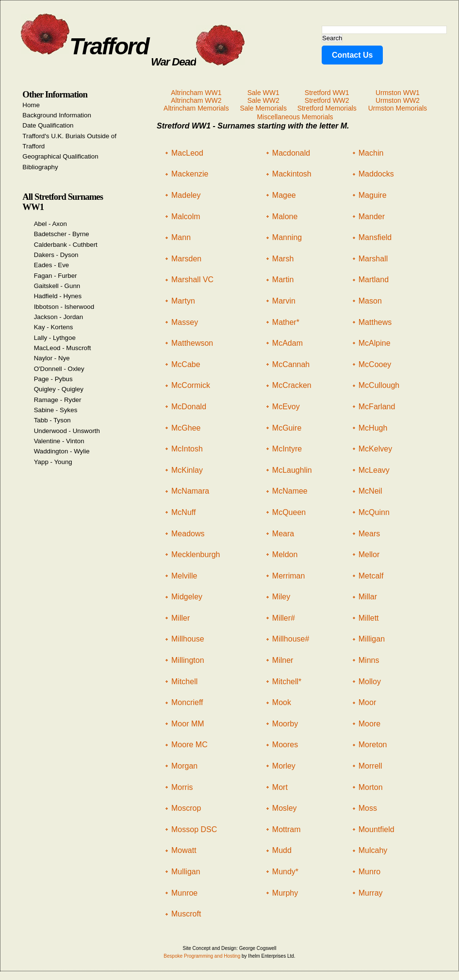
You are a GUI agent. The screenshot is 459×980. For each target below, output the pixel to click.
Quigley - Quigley (59, 389)
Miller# (284, 618)
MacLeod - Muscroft (63, 348)
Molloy (370, 682)
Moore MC (189, 745)
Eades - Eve (52, 265)
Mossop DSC (194, 829)
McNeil (370, 491)
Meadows (188, 534)
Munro (369, 872)
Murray (371, 893)
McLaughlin (292, 470)
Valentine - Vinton (59, 441)
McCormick (191, 385)
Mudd (282, 850)
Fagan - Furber (56, 276)
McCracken (292, 385)
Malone (285, 217)
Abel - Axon (50, 224)
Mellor (369, 554)
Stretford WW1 (327, 93)
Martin (283, 280)
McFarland (377, 407)
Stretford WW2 (327, 100)
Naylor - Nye (52, 358)
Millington (188, 660)
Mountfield (377, 829)
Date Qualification (48, 125)
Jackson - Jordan (59, 317)
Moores (285, 745)
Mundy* (285, 872)
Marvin (284, 301)
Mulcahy (373, 850)
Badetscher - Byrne (62, 234)
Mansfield (375, 237)
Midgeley (187, 597)
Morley (284, 766)
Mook (282, 702)
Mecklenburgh (196, 554)
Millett (369, 618)
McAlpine (375, 343)
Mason (370, 301)
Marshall (373, 259)
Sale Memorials (263, 108)
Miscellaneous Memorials (295, 117)
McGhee (186, 428)
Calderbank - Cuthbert (66, 245)
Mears (369, 534)
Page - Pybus (53, 379)
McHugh (373, 428)
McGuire (287, 428)
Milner (283, 660)
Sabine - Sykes (56, 410)
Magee (284, 195)
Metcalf (371, 576)
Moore (369, 724)
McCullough (379, 385)
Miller (180, 618)
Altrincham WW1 (196, 93)
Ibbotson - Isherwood (64, 307)
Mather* (286, 322)
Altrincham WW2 (196, 100)
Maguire (373, 195)
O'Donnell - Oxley (59, 369)
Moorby (285, 724)
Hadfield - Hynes (58, 296)
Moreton (373, 745)
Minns (369, 660)
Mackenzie (190, 174)
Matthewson (192, 343)
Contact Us (352, 55)
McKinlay (187, 470)
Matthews (375, 322)
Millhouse (188, 639)
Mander (372, 217)
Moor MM (188, 724)
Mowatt (184, 850)
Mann (181, 237)
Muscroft (186, 914)
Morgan (184, 766)
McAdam (287, 343)
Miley (281, 597)
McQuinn (374, 512)
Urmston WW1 (398, 93)
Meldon (285, 554)
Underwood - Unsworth (67, 431)
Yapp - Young (53, 462)
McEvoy (286, 407)
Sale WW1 (263, 93)
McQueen (289, 512)
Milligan (372, 639)
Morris (182, 787)
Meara (283, 534)
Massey (185, 322)
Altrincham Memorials (196, 108)
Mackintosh (292, 174)
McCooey (375, 364)
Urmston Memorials (398, 108)
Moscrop (186, 808)
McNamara (190, 491)
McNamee (290, 491)
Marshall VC (192, 280)
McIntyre (287, 449)
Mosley (285, 808)
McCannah (291, 364)
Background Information (57, 115)
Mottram (287, 829)
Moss (368, 808)
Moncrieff (187, 702)
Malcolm (186, 217)
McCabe (186, 364)
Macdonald (291, 153)
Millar (368, 597)
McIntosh (187, 449)
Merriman (289, 576)
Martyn (183, 301)
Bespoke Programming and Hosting (202, 956)
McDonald (189, 407)
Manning (287, 237)
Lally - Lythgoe (55, 338)
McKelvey (375, 449)
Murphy (285, 893)
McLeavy (374, 470)
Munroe (184, 893)
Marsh (283, 259)
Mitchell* (287, 682)
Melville (184, 576)
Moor (367, 702)
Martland (374, 280)
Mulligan (186, 872)
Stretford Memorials (327, 108)
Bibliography (40, 167)
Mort (280, 787)
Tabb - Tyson (52, 420)
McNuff (183, 512)
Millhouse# (291, 639)
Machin (371, 153)
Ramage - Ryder (58, 400)
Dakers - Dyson (56, 255)
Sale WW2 (263, 100)
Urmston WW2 (398, 100)
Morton (371, 787)
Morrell (370, 766)
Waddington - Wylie (62, 451)
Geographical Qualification (60, 156)
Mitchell (184, 682)
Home (31, 105)
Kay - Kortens (54, 327)
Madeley (186, 195)
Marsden (186, 259)
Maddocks (376, 174)
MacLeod (187, 153)
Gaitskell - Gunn (57, 286)
